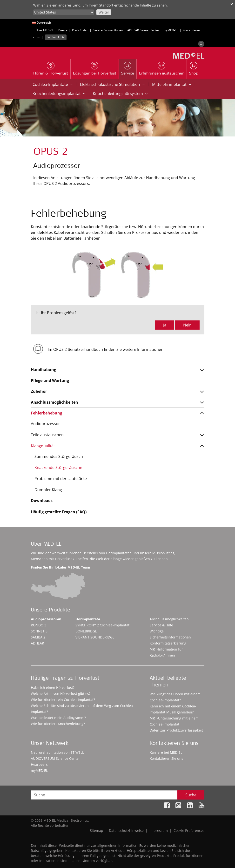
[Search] (201, 44)
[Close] (230, 852)
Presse (63, 30)
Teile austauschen (47, 435)
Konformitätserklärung (168, 643)
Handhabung (44, 370)
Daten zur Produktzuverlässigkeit (176, 730)
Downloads (42, 501)
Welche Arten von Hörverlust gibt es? (61, 694)
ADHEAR (37, 643)
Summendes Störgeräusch (59, 456)
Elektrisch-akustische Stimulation (112, 84)
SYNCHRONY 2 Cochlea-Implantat (102, 625)
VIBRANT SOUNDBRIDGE (95, 637)
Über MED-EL (45, 30)
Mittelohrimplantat (172, 84)
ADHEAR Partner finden (143, 30)
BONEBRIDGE (86, 631)
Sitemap (97, 831)
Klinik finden (80, 30)
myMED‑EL (171, 30)
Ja (165, 325)
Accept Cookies (202, 851)
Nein (187, 325)
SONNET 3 (39, 631)
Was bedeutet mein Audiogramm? (58, 718)
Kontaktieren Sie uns (166, 758)
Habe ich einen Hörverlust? (53, 688)
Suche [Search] (191, 795)
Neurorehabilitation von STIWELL (57, 752)
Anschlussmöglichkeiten (54, 402)
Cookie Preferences (189, 831)
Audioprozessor (45, 424)
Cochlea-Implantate (53, 84)
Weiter (104, 12)
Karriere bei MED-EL (166, 752)
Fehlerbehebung (47, 413)
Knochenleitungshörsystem (120, 94)
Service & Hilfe (161, 625)
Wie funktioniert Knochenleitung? (58, 724)
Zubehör (39, 391)
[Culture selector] (64, 12)
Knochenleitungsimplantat (59, 94)
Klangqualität (43, 446)
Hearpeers (39, 764)
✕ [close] (232, 4)
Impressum (159, 831)
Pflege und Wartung (50, 380)
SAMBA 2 (38, 637)
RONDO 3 (39, 625)
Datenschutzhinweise (126, 831)
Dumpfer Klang (48, 490)
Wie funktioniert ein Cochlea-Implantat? (63, 700)
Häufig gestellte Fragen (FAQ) (59, 512)
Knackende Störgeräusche (58, 468)
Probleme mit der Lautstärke (61, 479)
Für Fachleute (56, 37)
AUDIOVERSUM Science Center (55, 758)
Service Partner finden (108, 30)
